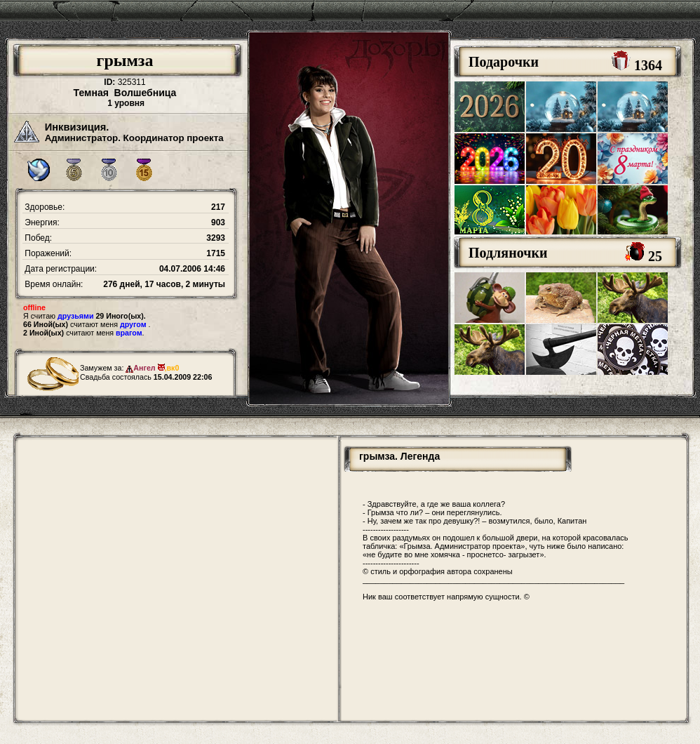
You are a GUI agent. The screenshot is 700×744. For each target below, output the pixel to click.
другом (133, 324)
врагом (129, 333)
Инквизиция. (77, 127)
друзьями (75, 316)
